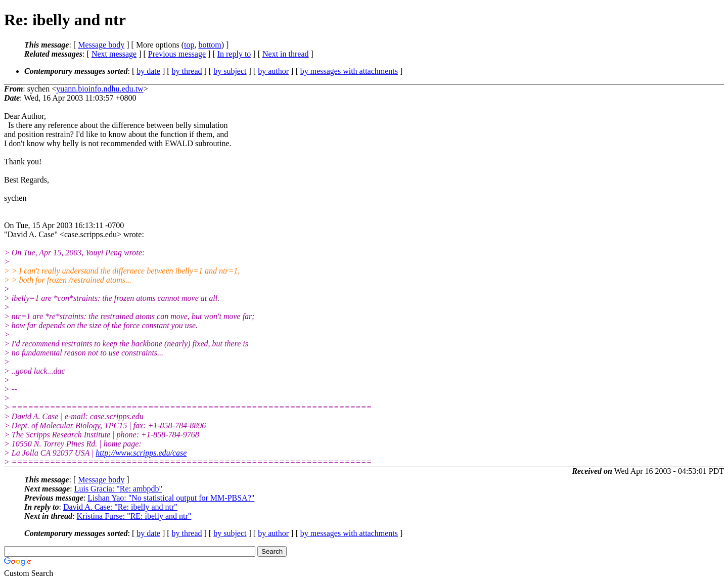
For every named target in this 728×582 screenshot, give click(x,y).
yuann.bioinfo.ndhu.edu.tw (100, 89)
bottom (210, 45)
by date (148, 71)
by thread (187, 71)
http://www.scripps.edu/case (141, 453)
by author (273, 71)
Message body (101, 45)
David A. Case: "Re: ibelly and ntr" (120, 507)
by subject (230, 71)
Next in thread (286, 54)
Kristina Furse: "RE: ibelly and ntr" (134, 516)
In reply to (234, 54)
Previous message (177, 54)
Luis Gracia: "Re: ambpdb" (118, 489)
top (189, 45)
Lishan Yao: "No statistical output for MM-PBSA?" (171, 498)
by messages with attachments (349, 71)
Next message (114, 54)
